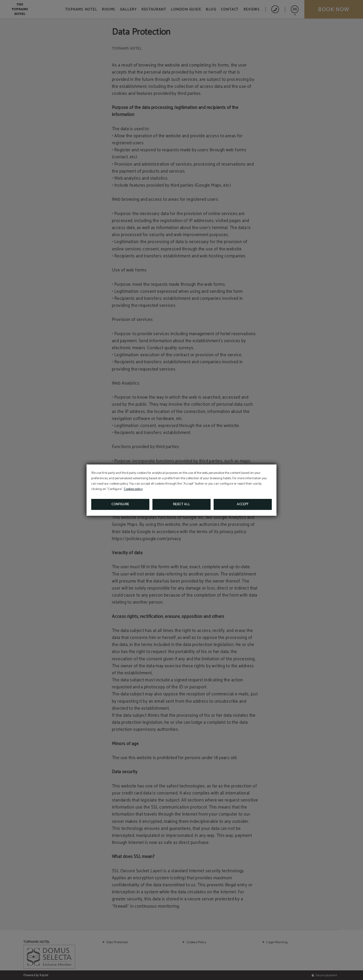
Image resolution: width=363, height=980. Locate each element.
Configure (120, 504)
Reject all (182, 504)
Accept (243, 504)
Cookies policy (133, 489)
